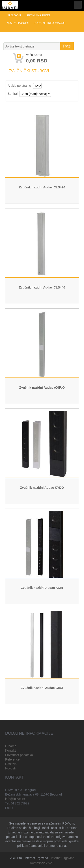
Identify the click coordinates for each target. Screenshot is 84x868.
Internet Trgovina (63, 858)
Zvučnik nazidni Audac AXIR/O (42, 388)
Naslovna (14, 15)
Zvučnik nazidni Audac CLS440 (42, 287)
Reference (12, 759)
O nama (11, 746)
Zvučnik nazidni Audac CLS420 (42, 187)
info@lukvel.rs (15, 799)
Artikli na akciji (38, 15)
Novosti (10, 768)
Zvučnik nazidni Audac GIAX (42, 688)
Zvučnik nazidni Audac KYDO (42, 488)
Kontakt (10, 750)
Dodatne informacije (50, 23)
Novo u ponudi (18, 23)
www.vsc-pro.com (42, 862)
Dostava (11, 764)
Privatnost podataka (19, 755)
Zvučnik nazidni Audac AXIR (42, 588)
